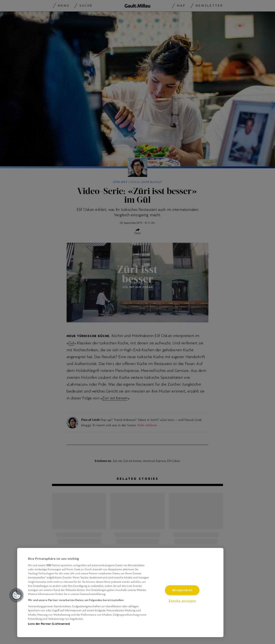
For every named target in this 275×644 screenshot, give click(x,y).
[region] (120, 593)
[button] (17, 595)
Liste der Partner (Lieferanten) (49, 624)
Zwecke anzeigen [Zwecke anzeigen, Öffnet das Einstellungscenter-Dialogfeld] (182, 601)
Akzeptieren (182, 590)
